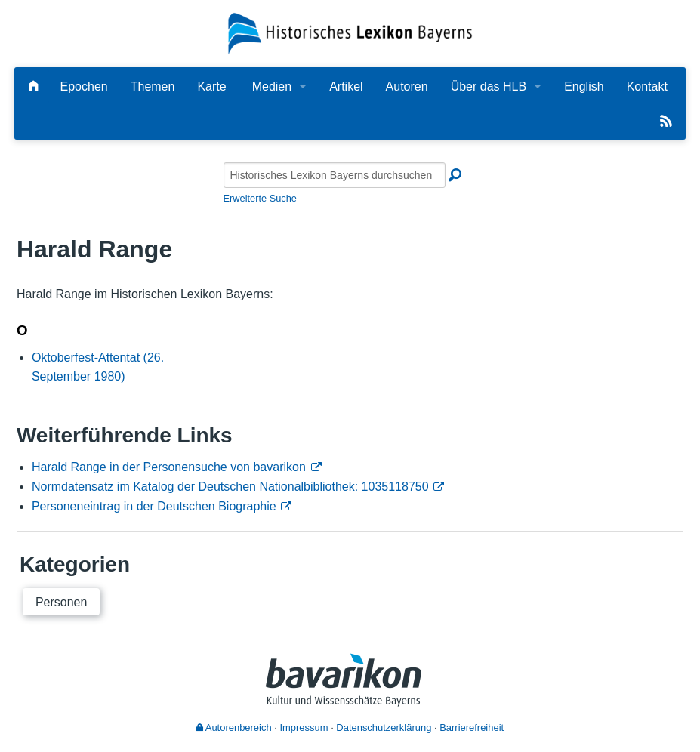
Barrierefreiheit (472, 727)
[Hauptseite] (33, 86)
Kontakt (647, 86)
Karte (211, 86)
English (584, 86)
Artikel (346, 86)
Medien (272, 86)
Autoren (407, 86)
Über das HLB (489, 86)
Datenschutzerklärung (384, 727)
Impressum (304, 727)
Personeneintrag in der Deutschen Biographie (154, 506)
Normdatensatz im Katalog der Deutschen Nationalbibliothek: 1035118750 (230, 487)
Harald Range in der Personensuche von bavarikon (169, 467)
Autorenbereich (234, 727)
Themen (153, 86)
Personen (62, 602)
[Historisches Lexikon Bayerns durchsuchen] (335, 175)
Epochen (84, 86)
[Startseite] (350, 33)
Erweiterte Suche (260, 198)
